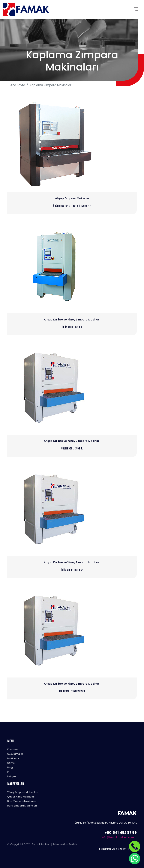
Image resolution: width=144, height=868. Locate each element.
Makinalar (13, 758)
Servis (11, 763)
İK (8, 772)
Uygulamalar (15, 754)
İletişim (12, 776)
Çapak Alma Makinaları (21, 797)
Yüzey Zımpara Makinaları (23, 792)
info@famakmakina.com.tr (119, 837)
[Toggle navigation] (136, 9)
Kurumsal (13, 749)
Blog (10, 767)
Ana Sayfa (18, 85)
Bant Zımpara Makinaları (22, 801)
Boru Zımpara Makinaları (22, 806)
